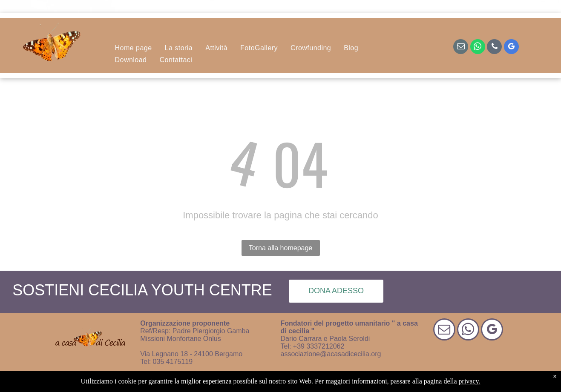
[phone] (494, 48)
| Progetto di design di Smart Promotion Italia (341, 381)
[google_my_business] (511, 48)
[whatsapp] (478, 48)
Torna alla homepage (280, 248)
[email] (461, 48)
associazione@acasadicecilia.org (331, 354)
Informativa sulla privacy (235, 381)
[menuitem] (134, 48)
